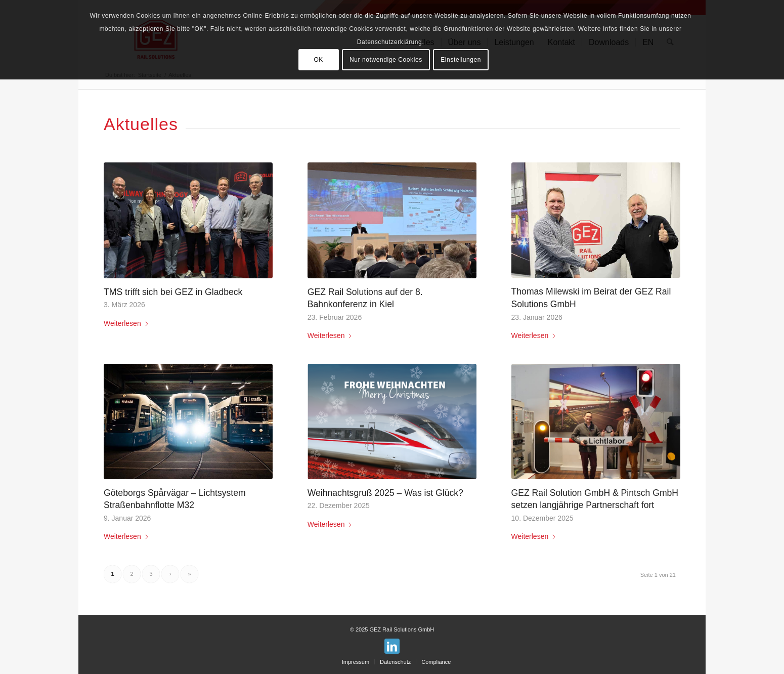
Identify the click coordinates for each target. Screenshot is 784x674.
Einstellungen (461, 60)
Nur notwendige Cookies (386, 60)
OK (318, 60)
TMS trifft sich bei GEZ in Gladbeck (173, 292)
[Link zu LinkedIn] (392, 646)
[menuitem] (356, 662)
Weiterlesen (126, 323)
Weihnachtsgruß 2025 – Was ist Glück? (385, 493)
